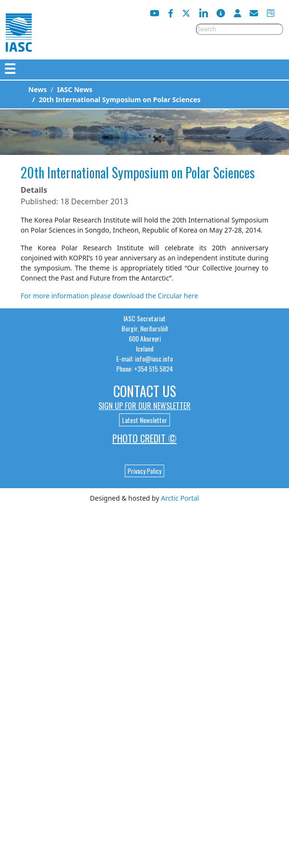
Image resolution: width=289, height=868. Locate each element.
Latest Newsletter (144, 420)
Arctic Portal (180, 498)
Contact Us (145, 391)
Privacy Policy (144, 471)
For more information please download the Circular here (109, 296)
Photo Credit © (144, 438)
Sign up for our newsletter (144, 406)
